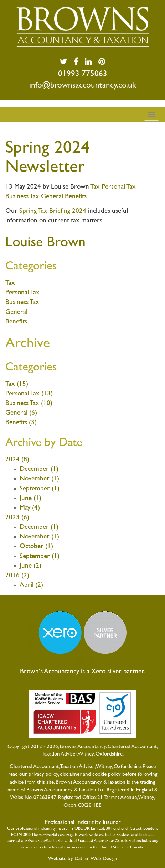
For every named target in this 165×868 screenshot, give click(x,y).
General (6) (21, 413)
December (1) (39, 469)
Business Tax (23, 197)
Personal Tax (119, 187)
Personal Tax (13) (29, 394)
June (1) (30, 498)
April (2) (31, 585)
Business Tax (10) (29, 403)
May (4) (30, 508)
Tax (96, 187)
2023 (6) (17, 518)
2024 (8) (17, 460)
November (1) (39, 479)
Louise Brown (45, 243)
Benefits (76, 197)
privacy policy (43, 774)
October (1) (36, 546)
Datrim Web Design (96, 859)
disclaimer (71, 774)
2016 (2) (17, 576)
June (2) (30, 566)
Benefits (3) (21, 423)
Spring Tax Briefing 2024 (53, 211)
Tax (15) (17, 384)
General (53, 197)
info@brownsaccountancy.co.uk (83, 86)
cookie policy (107, 774)
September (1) (40, 489)
